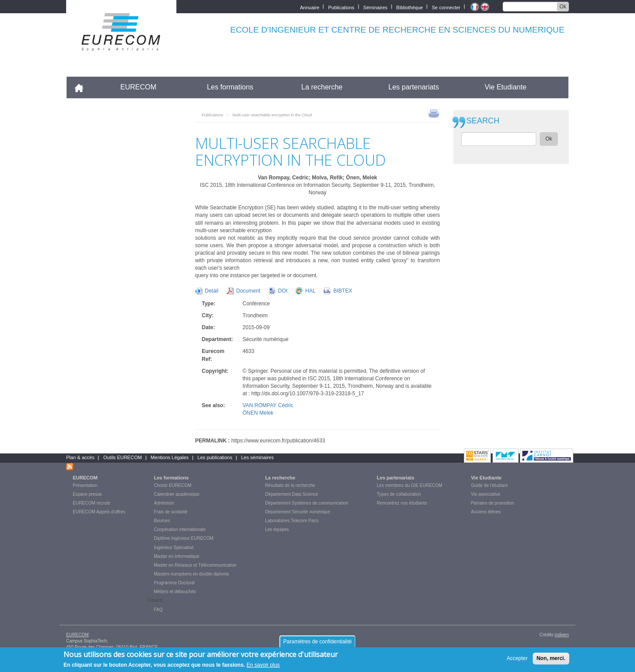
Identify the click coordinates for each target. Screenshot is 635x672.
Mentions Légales (170, 457)
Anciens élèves (486, 512)
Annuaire (310, 7)
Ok (563, 7)
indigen (562, 635)
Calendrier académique (177, 494)
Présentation (85, 485)
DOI (283, 291)
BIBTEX (343, 291)
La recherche (322, 87)
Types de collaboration (399, 494)
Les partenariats (414, 87)
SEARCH (483, 121)
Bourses (162, 521)
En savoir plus (263, 667)
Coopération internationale (180, 529)
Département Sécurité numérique (297, 512)
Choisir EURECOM (173, 485)
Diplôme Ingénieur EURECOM (184, 538)
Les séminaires (258, 457)
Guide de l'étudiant (489, 485)
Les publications (215, 457)
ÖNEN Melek (258, 413)
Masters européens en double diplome (191, 574)
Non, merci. (551, 661)
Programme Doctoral (174, 583)
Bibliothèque (410, 7)
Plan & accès (80, 457)
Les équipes (277, 529)
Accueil (83, 87)
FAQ (158, 610)
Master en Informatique (177, 556)
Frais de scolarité (171, 512)
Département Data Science (291, 494)
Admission (164, 503)
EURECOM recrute (92, 503)
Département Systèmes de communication (306, 503)
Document (248, 291)
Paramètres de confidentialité (317, 644)
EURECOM (138, 87)
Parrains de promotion (493, 503)
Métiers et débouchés (175, 592)
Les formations (230, 87)
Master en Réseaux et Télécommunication (195, 565)
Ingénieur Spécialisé (174, 548)
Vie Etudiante (506, 87)
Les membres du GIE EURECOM (410, 485)
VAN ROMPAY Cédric (268, 405)
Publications (341, 7)
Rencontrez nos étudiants (402, 503)
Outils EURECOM (122, 457)
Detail (212, 291)
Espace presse (87, 494)
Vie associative (486, 494)
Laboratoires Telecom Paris (292, 521)
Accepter (517, 661)
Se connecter (446, 7)
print (434, 113)
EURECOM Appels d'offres (99, 512)
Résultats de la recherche (290, 485)
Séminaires (375, 7)
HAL (310, 291)
